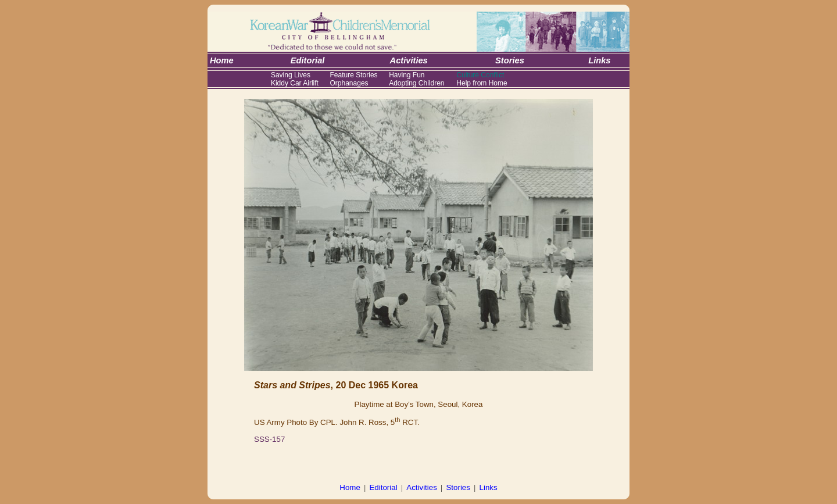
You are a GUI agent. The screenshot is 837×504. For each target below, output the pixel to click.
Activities (422, 487)
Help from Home (482, 83)
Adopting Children (416, 83)
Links (489, 487)
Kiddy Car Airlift (295, 83)
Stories (458, 487)
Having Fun (407, 75)
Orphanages (349, 83)
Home (350, 487)
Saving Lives (291, 75)
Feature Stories (354, 75)
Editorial (383, 487)
